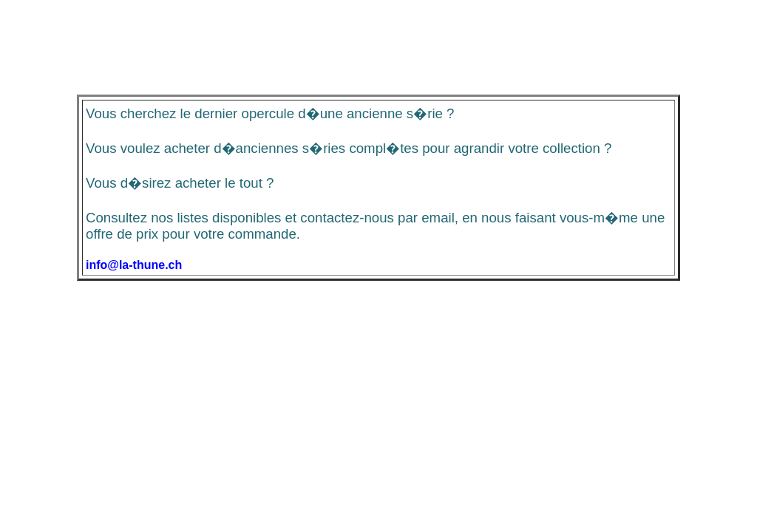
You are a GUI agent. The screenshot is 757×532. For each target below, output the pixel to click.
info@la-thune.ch (134, 265)
